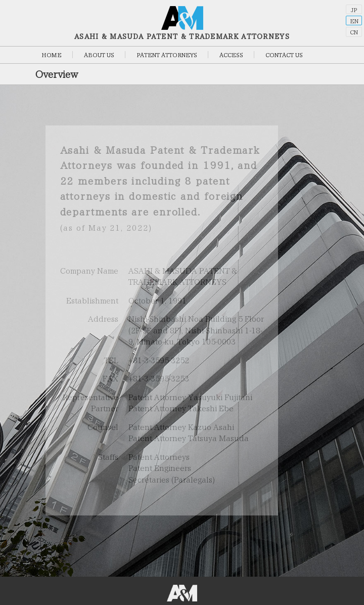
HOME (52, 55)
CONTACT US (284, 55)
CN (354, 32)
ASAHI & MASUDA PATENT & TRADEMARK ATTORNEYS (182, 23)
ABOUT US (99, 55)
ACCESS (231, 55)
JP (354, 10)
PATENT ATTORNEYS (167, 55)
